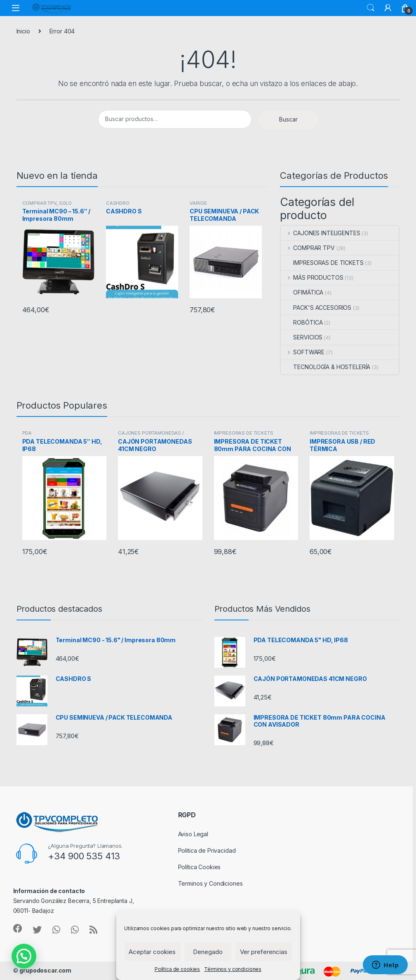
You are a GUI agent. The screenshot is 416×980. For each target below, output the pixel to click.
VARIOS (198, 203)
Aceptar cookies (152, 952)
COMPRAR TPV (39, 203)
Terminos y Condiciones (210, 883)
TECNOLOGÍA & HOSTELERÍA (326, 367)
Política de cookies (177, 969)
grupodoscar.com (45, 970)
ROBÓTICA (302, 322)
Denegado (208, 952)
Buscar (371, 8)
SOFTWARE (303, 352)
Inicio (23, 31)
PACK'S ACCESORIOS (316, 308)
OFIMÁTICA (302, 292)
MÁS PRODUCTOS (312, 277)
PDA (27, 433)
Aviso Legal (193, 834)
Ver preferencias (264, 952)
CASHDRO (118, 203)
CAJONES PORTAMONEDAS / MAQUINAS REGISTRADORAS (151, 435)
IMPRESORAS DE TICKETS (322, 263)
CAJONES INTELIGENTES (320, 233)
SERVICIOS (302, 337)
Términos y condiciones (233, 969)
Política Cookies (200, 867)
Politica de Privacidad (207, 850)
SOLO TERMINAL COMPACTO (48, 206)
